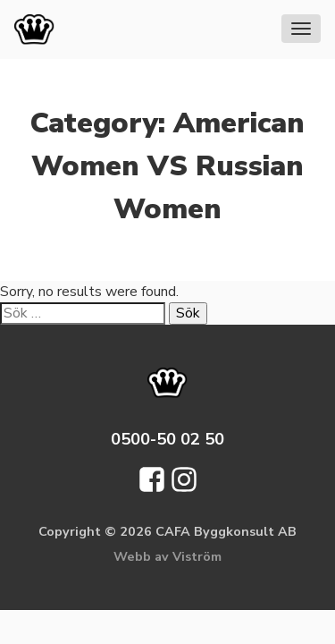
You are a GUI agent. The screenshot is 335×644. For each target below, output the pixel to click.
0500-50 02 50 (167, 439)
